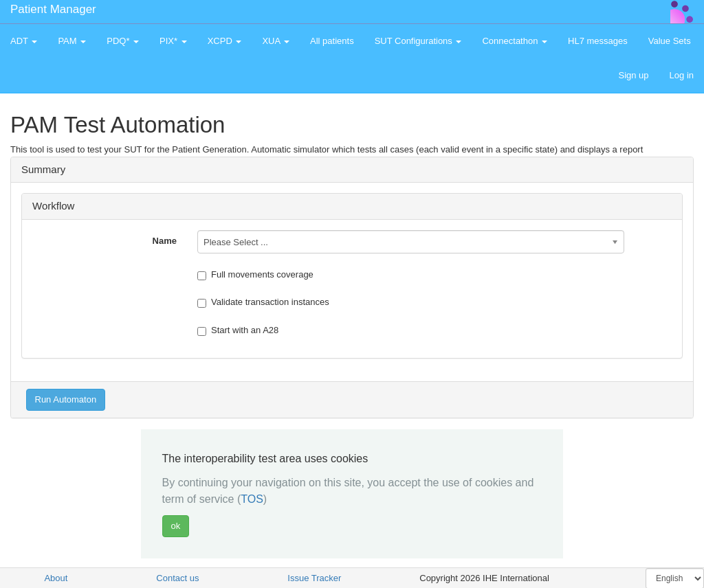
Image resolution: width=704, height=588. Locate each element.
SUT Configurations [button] (418, 41)
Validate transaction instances (263, 302)
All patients (332, 41)
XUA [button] (276, 41)
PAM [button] (72, 41)
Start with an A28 (238, 330)
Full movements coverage (255, 275)
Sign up (633, 75)
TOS (252, 499)
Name (165, 241)
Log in (682, 75)
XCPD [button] (225, 41)
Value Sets (670, 41)
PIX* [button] (173, 41)
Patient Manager (53, 9)
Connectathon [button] (515, 41)
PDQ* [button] (123, 41)
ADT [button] (24, 41)
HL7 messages (598, 41)
